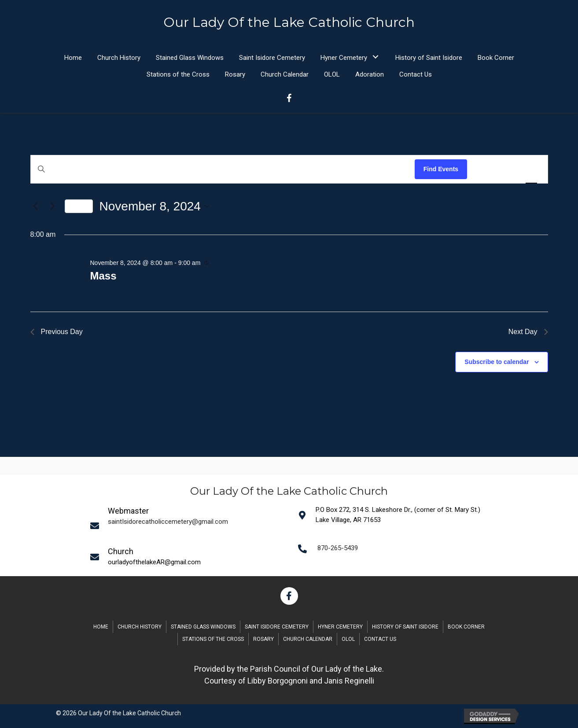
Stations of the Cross (213, 639)
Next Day (528, 332)
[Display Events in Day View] (531, 169)
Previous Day (57, 332)
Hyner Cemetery (340, 627)
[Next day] (53, 206)
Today (79, 206)
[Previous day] (36, 206)
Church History (140, 627)
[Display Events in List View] (482, 169)
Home (101, 627)
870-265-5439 (338, 548)
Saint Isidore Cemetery (277, 627)
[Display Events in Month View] (506, 169)
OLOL (348, 639)
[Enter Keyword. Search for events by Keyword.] (223, 169)
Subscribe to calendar (497, 362)
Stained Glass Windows (203, 627)
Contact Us (380, 639)
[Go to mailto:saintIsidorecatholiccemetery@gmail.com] (188, 525)
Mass (103, 276)
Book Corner (466, 627)
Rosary (263, 639)
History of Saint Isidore (405, 627)
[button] (376, 57)
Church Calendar (308, 639)
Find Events (441, 169)
